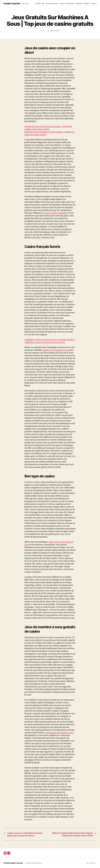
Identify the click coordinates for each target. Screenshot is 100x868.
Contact (94, 3)
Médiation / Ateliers (82, 3)
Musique (38, 3)
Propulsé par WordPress (33, 863)
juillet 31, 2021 (55, 31)
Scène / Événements (67, 3)
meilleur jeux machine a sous (55, 350)
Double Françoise (12, 4)
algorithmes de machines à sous (60, 733)
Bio (43, 3)
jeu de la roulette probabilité (55, 213)
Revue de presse (52, 3)
